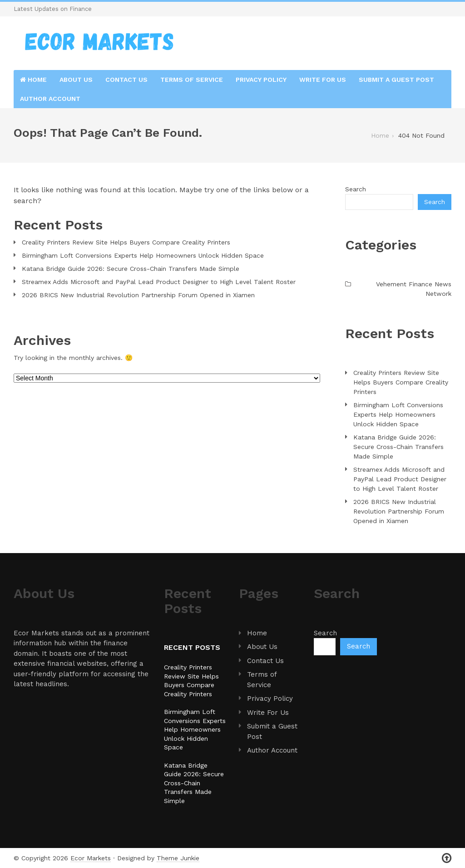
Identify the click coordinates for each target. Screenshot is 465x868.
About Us (76, 80)
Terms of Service (192, 80)
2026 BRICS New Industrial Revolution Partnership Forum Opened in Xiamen (138, 295)
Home (33, 80)
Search (356, 189)
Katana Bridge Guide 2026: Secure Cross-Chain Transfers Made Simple (131, 269)
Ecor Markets (91, 858)
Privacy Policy (261, 80)
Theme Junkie (178, 858)
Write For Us (323, 80)
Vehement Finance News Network (414, 289)
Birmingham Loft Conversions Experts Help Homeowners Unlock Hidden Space (143, 255)
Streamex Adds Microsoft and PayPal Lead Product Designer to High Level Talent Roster (159, 282)
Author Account (50, 99)
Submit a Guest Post (396, 80)
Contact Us (126, 80)
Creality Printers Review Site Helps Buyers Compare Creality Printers (126, 242)
